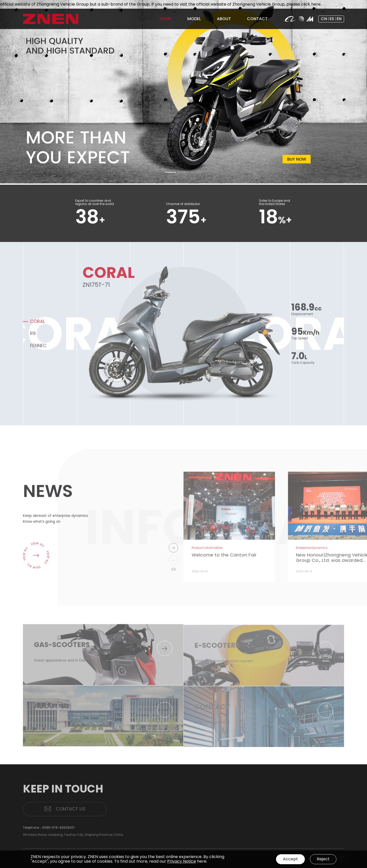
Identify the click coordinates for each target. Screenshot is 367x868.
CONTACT (328, 832)
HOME (303, 807)
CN (324, 19)
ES (332, 19)
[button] (171, 173)
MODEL (325, 807)
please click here (309, 4)
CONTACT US (65, 812)
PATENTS (304, 832)
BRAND (303, 826)
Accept (290, 859)
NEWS (302, 838)
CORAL (37, 325)
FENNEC (38, 349)
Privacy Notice (182, 861)
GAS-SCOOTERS (332, 815)
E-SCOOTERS (329, 821)
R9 (33, 337)
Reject (323, 859)
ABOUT (304, 818)
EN (339, 19)
